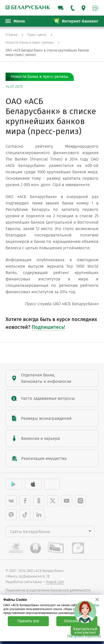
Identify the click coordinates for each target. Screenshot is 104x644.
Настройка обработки (84, 636)
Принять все (28, 621)
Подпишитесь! (48, 327)
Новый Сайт (55, 582)
